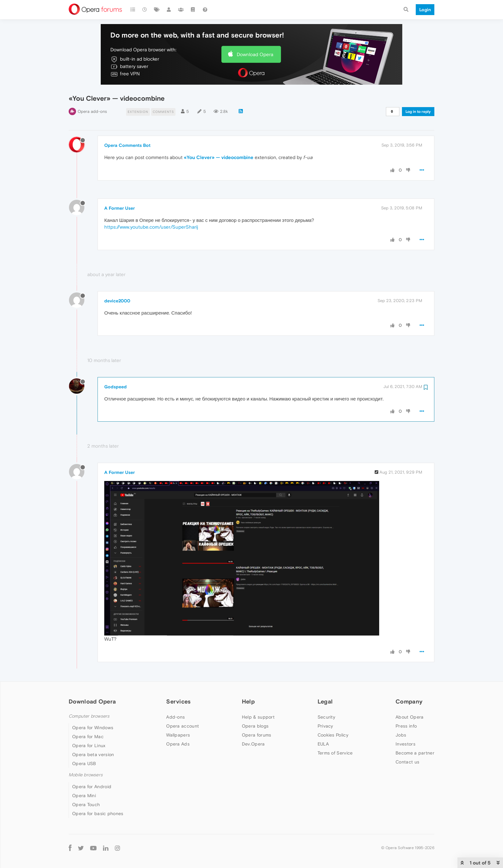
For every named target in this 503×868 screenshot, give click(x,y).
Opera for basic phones (98, 813)
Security (326, 717)
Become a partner (415, 753)
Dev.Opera (253, 744)
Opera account (183, 726)
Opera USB (84, 763)
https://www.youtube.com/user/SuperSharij (151, 227)
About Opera (409, 717)
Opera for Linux (89, 746)
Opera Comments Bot (127, 145)
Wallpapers (178, 735)
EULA (323, 744)
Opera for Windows (93, 728)
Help (248, 701)
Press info (406, 726)
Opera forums (257, 735)
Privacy (325, 726)
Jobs (401, 735)
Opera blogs (255, 726)
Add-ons (175, 717)
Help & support (258, 717)
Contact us (407, 762)
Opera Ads (178, 744)
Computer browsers (89, 716)
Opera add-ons (92, 111)
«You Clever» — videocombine (219, 157)
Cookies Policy (333, 735)
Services (178, 701)
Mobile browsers (86, 775)
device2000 (117, 301)
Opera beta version (93, 754)
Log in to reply (418, 112)
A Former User (119, 208)
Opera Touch (86, 805)
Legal (325, 701)
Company (409, 701)
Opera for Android (92, 787)
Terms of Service (335, 753)
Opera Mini (84, 796)
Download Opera (255, 54)
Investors (405, 744)
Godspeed (115, 387)
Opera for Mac (88, 737)
